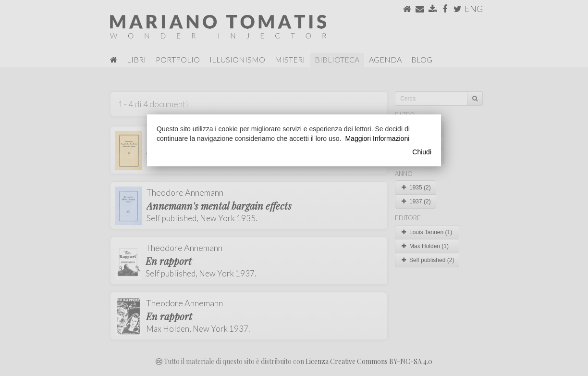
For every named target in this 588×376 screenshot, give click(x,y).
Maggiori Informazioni (377, 138)
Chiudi (422, 152)
